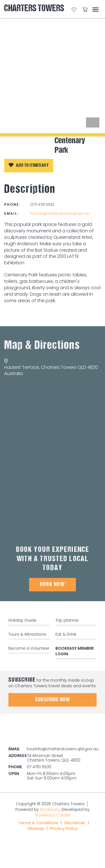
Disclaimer (75, 823)
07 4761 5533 (39, 767)
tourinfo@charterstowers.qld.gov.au (60, 213)
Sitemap (36, 828)
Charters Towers (34, 9)
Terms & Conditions (38, 823)
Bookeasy (50, 809)
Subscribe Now (53, 700)
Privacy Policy (64, 828)
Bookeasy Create (53, 815)
